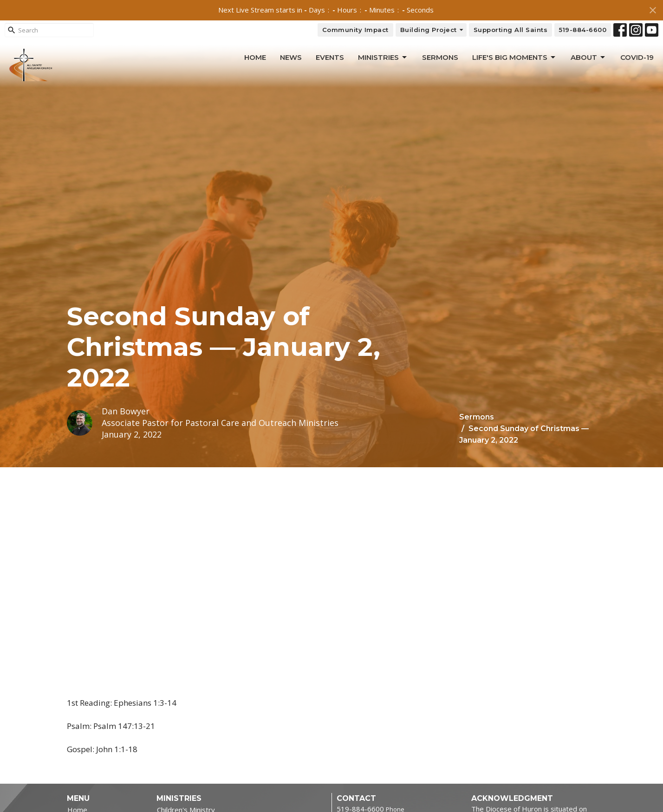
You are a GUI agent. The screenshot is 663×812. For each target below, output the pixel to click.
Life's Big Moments (514, 58)
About (588, 58)
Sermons (440, 57)
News (291, 57)
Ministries (383, 58)
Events (330, 57)
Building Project (432, 30)
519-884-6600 (583, 30)
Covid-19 (637, 57)
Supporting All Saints (511, 30)
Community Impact (355, 30)
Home (255, 57)
